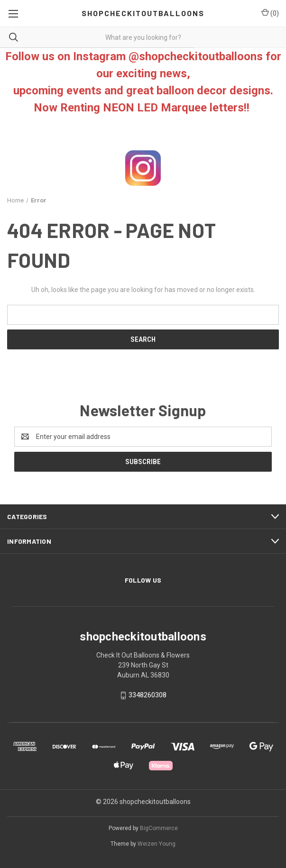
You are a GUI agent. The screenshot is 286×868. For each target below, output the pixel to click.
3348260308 (148, 695)
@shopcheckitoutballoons (196, 56)
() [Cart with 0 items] (270, 13)
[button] (143, 168)
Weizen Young (157, 844)
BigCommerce (159, 828)
